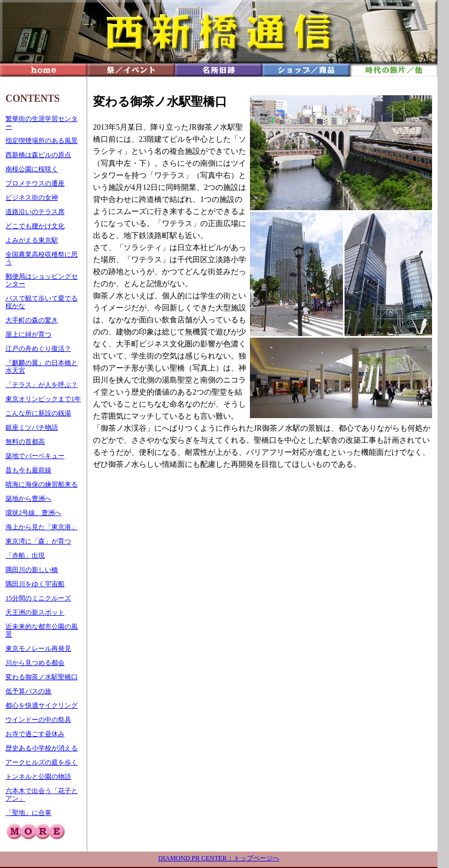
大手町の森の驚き (32, 320)
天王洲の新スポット (35, 612)
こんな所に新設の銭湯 (38, 413)
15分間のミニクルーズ (38, 598)
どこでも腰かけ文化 (35, 226)
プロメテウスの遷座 (35, 183)
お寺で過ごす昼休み (35, 734)
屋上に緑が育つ (28, 334)
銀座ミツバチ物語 (32, 427)
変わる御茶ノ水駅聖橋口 (42, 677)
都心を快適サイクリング (42, 705)
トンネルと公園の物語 (38, 777)
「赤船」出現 (25, 555)
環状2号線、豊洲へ (33, 513)
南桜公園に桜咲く (32, 169)
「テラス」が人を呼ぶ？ (42, 385)
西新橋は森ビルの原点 (38, 155)
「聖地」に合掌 (28, 813)
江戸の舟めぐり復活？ (38, 349)
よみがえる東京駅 (32, 240)
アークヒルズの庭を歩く (42, 762)
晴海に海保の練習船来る (42, 484)
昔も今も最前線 (28, 470)
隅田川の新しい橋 (32, 570)
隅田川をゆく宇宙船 (35, 584)
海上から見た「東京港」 (42, 527)
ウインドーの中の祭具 (38, 720)
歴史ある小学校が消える (42, 748)
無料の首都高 (25, 442)
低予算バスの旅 (28, 691)
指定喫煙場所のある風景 (42, 141)
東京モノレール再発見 (38, 649)
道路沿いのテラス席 (35, 212)
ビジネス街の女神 (32, 198)
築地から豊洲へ (28, 499)
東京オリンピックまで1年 (43, 399)
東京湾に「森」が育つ (38, 541)
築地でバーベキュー (35, 456)
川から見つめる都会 (35, 663)
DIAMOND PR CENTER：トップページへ (218, 858)
